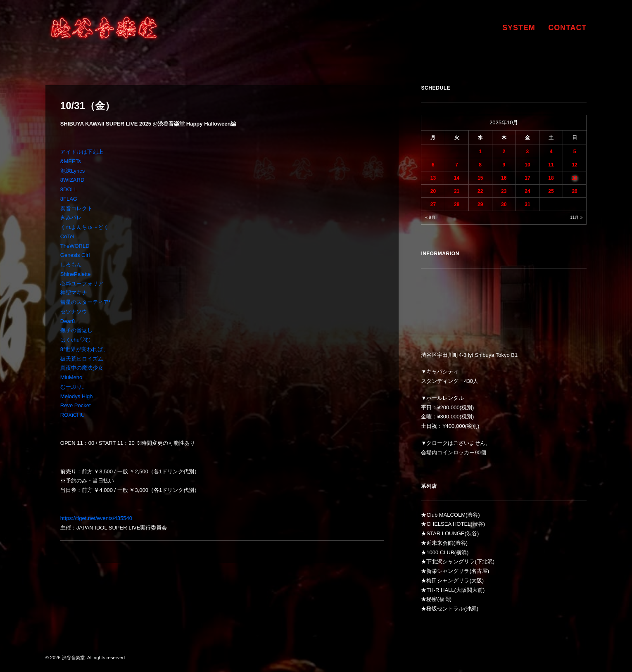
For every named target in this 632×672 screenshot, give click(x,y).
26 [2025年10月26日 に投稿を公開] (574, 191)
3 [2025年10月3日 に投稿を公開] (528, 152)
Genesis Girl (75, 255)
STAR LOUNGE (445, 533)
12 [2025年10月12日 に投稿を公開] (574, 165)
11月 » (576, 217)
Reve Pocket (76, 405)
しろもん (71, 265)
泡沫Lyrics (72, 171)
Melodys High (77, 396)
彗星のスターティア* (86, 302)
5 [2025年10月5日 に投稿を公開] (575, 152)
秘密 (432, 599)
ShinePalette (76, 274)
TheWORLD (75, 246)
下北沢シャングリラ (450, 562)
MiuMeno (71, 377)
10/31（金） (88, 106)
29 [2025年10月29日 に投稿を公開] (480, 204)
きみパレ (71, 217)
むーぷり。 (74, 387)
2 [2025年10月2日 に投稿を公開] (504, 152)
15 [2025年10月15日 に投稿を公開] (480, 178)
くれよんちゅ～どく (84, 227)
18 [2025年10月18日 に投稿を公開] (551, 178)
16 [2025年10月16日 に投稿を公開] (504, 178)
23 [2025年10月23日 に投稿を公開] (504, 191)
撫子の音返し (76, 330)
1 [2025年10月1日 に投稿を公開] (480, 152)
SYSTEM (519, 28)
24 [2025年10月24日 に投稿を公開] (527, 191)
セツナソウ (74, 312)
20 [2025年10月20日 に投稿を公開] (433, 191)
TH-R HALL (440, 590)
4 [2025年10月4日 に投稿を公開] (551, 152)
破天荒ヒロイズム (82, 359)
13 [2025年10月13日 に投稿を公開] (433, 178)
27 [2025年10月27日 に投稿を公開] (433, 204)
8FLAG (69, 199)
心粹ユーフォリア (82, 284)
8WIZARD (72, 180)
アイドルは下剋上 (82, 152)
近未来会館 (440, 543)
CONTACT (567, 28)
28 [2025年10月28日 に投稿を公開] (457, 204)
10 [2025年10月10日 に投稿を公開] (527, 165)
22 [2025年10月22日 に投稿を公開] (480, 191)
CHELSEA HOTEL (448, 524)
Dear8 (68, 321)
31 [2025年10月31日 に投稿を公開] (527, 204)
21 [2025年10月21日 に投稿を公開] (457, 191)
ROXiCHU (72, 415)
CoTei (67, 236)
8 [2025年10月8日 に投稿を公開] (480, 165)
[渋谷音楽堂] (104, 28)
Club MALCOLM (446, 515)
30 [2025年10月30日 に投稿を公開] (504, 204)
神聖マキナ (74, 293)
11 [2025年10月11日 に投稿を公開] (551, 165)
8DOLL (69, 189)
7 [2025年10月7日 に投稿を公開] (457, 165)
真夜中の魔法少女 (82, 368)
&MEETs (71, 161)
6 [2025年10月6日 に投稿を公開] (433, 165)
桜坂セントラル (445, 609)
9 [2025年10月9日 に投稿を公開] (504, 165)
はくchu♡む (75, 340)
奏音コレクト (76, 208)
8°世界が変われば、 (84, 349)
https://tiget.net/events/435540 (96, 518)
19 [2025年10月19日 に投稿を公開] (574, 178)
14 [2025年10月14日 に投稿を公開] (457, 178)
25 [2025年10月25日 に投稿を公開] (551, 191)
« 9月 (430, 217)
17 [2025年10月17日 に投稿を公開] (527, 178)
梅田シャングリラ (448, 581)
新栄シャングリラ (448, 571)
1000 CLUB (440, 552)
